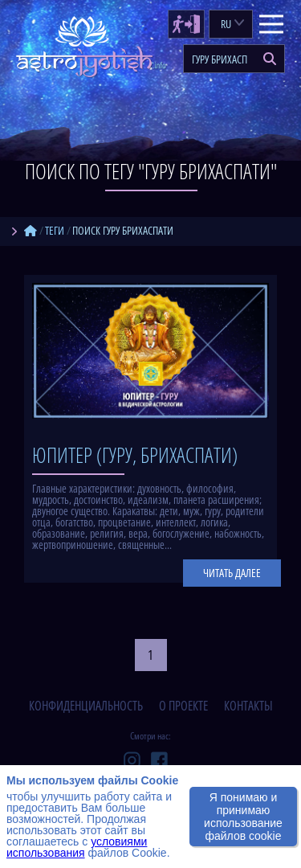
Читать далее (232, 573)
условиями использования (77, 847)
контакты (248, 706)
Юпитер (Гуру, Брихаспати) (135, 455)
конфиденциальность (86, 706)
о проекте (183, 706)
